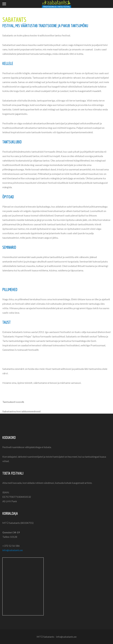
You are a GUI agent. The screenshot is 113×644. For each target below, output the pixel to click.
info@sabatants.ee (13, 550)
